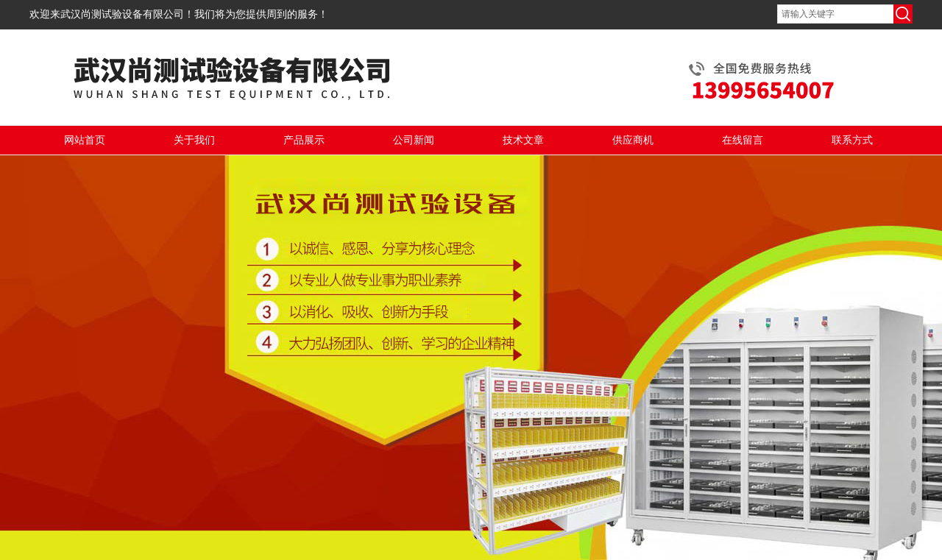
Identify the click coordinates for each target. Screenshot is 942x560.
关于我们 (194, 140)
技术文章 (523, 140)
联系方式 (852, 140)
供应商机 (633, 140)
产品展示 (304, 140)
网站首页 (85, 140)
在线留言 (743, 140)
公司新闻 (414, 140)
